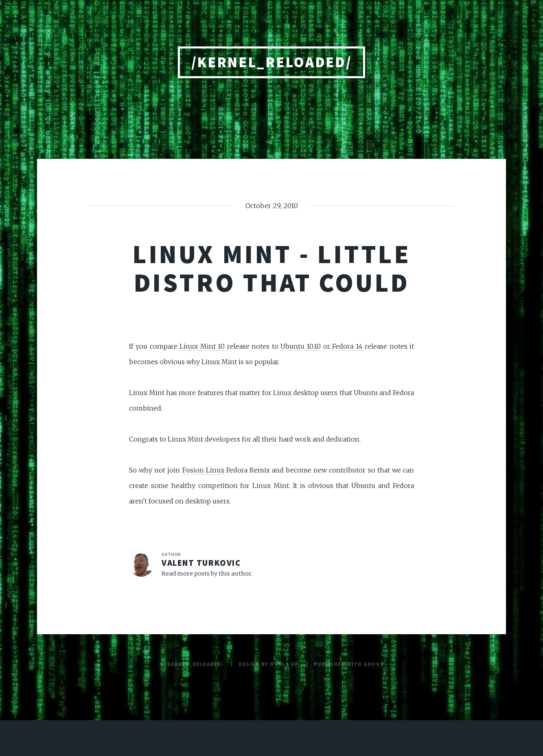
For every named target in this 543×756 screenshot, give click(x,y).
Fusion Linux (203, 470)
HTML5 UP (284, 664)
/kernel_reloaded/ (272, 62)
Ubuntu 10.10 (301, 346)
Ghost (374, 664)
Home (19, 138)
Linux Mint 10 (202, 346)
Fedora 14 (347, 346)
